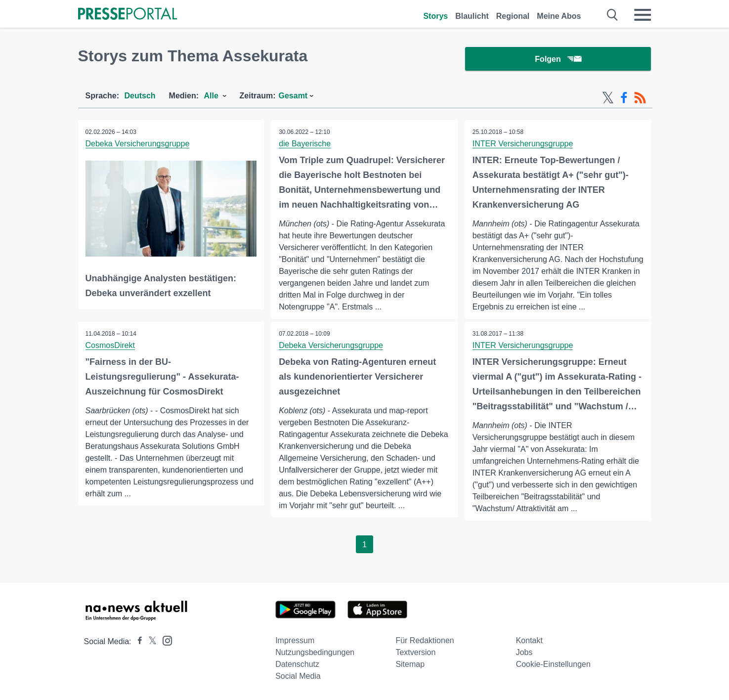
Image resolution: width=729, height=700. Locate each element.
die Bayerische (305, 144)
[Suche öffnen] (613, 15)
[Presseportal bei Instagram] (164, 640)
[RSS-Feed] (640, 98)
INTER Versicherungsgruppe (523, 144)
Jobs (524, 652)
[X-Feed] (608, 98)
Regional (513, 16)
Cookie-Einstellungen (553, 664)
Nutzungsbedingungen (315, 652)
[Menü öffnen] (643, 15)
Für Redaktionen (425, 640)
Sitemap (410, 664)
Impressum (295, 640)
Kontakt (529, 640)
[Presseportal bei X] (150, 641)
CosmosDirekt (110, 345)
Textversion (415, 652)
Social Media (298, 676)
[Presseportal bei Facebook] (137, 641)
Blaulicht (472, 16)
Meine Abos (559, 16)
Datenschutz (297, 664)
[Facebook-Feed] (624, 98)
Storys (435, 16)
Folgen (558, 59)
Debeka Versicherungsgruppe (138, 144)
